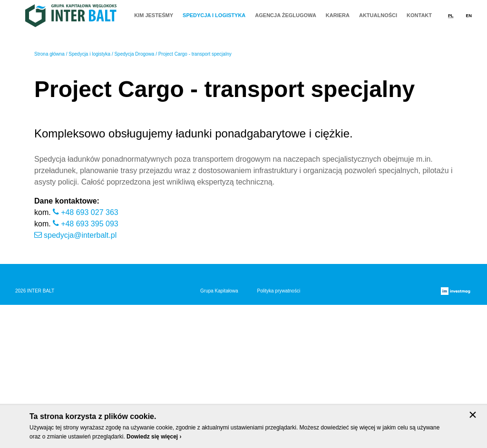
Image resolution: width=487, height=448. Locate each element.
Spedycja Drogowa (134, 197)
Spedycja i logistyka (89, 197)
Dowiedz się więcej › (154, 437)
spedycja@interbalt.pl (80, 378)
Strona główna (49, 197)
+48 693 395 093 (90, 367)
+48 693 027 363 (90, 355)
